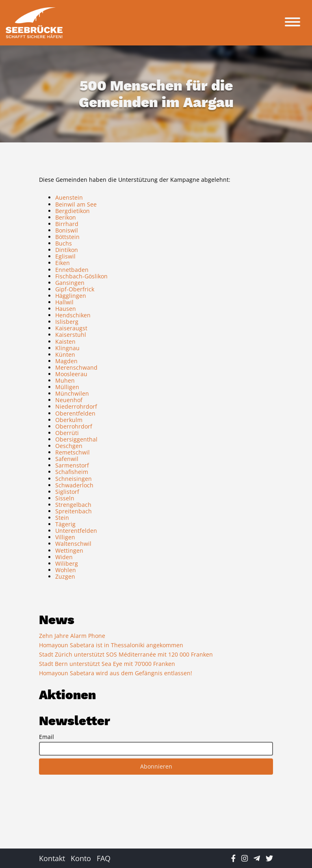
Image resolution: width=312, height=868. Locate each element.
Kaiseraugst (71, 328)
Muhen (65, 380)
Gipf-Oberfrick (75, 289)
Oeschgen (69, 446)
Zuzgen (65, 576)
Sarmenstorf (72, 465)
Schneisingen (74, 479)
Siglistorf (67, 492)
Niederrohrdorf (76, 406)
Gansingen (70, 283)
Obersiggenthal (76, 439)
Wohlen (66, 570)
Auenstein (69, 197)
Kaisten (65, 341)
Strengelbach (73, 505)
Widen (64, 557)
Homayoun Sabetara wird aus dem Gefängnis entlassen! (116, 673)
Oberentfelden (75, 413)
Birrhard (67, 224)
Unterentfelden (76, 531)
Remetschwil (73, 452)
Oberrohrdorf (74, 426)
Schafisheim (72, 472)
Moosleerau (71, 374)
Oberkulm (69, 420)
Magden (66, 361)
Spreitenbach (74, 511)
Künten (65, 354)
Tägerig (65, 524)
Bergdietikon (73, 211)
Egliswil (65, 256)
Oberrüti (67, 433)
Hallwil (64, 302)
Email (47, 737)
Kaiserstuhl (71, 335)
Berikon (66, 217)
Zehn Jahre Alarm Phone (72, 636)
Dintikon (67, 250)
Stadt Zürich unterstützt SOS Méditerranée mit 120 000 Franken (126, 654)
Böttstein (67, 237)
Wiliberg (67, 563)
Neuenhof (69, 400)
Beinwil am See (76, 204)
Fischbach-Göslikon (81, 276)
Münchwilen (72, 393)
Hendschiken (73, 315)
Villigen (65, 537)
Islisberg (67, 322)
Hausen (66, 309)
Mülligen (67, 387)
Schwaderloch (74, 485)
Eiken (63, 263)
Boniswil (67, 230)
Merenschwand (76, 367)
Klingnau (67, 348)
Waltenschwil (73, 544)
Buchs (64, 243)
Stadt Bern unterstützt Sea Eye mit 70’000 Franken (107, 664)
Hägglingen (71, 296)
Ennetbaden (72, 270)
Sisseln (65, 498)
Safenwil (67, 459)
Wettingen (69, 550)
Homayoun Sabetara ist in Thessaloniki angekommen (111, 645)
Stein (62, 518)
